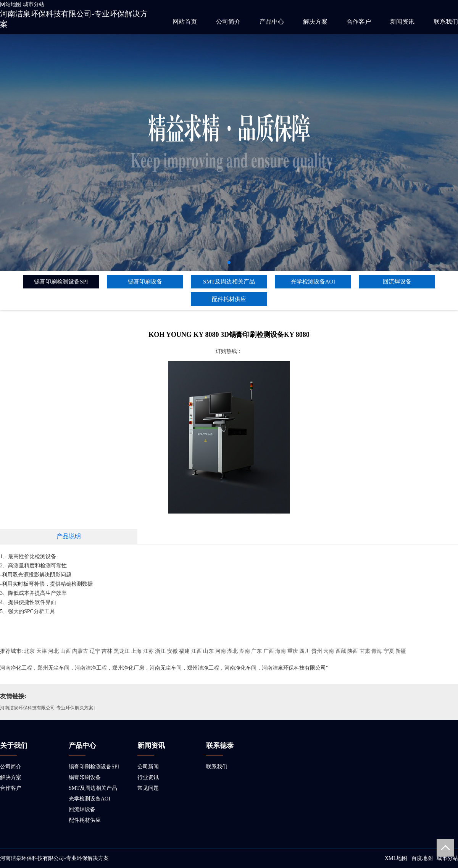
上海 (136, 651)
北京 (29, 651)
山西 (66, 651)
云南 (329, 651)
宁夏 (389, 651)
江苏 (148, 651)
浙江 (160, 651)
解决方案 (315, 22)
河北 (53, 651)
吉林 (107, 651)
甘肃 (365, 651)
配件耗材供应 (229, 299)
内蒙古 (80, 651)
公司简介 (228, 22)
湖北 (232, 651)
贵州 (317, 651)
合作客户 (359, 22)
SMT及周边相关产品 (229, 282)
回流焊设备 (397, 282)
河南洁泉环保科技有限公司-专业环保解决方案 (47, 708)
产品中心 (272, 22)
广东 (256, 651)
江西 (197, 651)
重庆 (293, 651)
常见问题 (148, 788)
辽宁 (95, 651)
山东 (208, 651)
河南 (221, 651)
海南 (281, 651)
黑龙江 (122, 651)
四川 (305, 651)
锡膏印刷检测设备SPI (61, 282)
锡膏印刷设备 (145, 282)
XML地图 (396, 858)
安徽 (173, 651)
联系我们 (446, 22)
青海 (377, 651)
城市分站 (34, 4)
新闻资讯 (402, 22)
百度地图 (422, 858)
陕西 (353, 651)
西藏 (341, 651)
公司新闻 (148, 767)
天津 (42, 651)
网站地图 (11, 4)
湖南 (245, 651)
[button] (229, 262)
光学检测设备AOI (313, 282)
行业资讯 (148, 777)
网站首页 (185, 22)
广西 (269, 651)
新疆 (401, 651)
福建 (184, 651)
